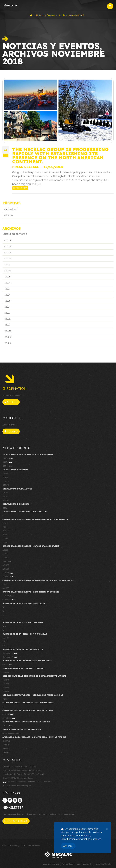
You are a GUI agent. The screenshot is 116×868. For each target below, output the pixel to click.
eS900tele (9, 577)
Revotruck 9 (10, 657)
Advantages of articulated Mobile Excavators (22, 770)
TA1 (4, 607)
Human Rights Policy (103, 864)
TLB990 (6, 691)
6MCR (5, 493)
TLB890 (6, 687)
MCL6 (5, 535)
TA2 (4, 611)
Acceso (11, 402)
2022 (8, 259)
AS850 (5, 558)
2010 (8, 331)
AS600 (5, 550)
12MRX (8, 466)
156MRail (6, 749)
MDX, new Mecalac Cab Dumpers (17, 786)
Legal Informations (51, 864)
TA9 (4, 630)
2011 (8, 325)
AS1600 (6, 569)
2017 (8, 289)
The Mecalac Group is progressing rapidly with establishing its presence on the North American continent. (60, 156)
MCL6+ (5, 538)
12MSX (8, 458)
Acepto (68, 846)
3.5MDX (6, 638)
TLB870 (6, 680)
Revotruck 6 (10, 653)
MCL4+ (6, 531)
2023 (8, 252)
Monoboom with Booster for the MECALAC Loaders (24, 774)
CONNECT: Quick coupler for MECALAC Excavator (27, 782)
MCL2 (5, 523)
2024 (8, 246)
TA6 (4, 626)
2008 (8, 343)
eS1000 (8, 573)
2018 (8, 283)
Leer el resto (20, 188)
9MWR (5, 477)
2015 (8, 301)
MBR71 (5, 699)
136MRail (6, 745)
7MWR (5, 474)
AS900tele (7, 561)
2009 (8, 337)
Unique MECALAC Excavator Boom (18, 778)
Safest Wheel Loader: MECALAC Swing (19, 767)
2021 (8, 265)
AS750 (5, 554)
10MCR (5, 500)
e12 (4, 516)
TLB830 (6, 672)
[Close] (107, 829)
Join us (86, 864)
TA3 (4, 615)
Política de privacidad (71, 864)
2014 (8, 307)
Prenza (9, 215)
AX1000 (6, 588)
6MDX (5, 642)
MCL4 (5, 527)
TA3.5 (5, 619)
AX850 (5, 584)
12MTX (8, 462)
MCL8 (5, 542)
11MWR (6, 481)
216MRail (6, 752)
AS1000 (6, 565)
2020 (8, 271)
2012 (8, 319)
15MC (5, 508)
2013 (8, 313)
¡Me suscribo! (16, 821)
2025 (8, 240)
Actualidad (11, 209)
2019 (8, 277)
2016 (8, 295)
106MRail (6, 741)
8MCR (5, 497)
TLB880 (6, 684)
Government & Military (12, 733)
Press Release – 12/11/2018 (37, 167)
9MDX (5, 645)
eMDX (8, 665)
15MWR (6, 485)
